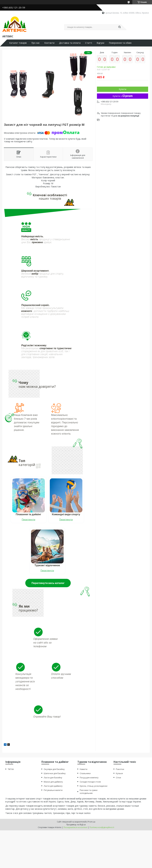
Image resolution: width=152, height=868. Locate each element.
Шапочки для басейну (55, 773)
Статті (89, 43)
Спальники (85, 773)
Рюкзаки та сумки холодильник (89, 791)
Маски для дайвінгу (53, 782)
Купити (123, 89)
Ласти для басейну (53, 777)
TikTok (11, 769)
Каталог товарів (18, 43)
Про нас (36, 43)
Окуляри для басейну (54, 769)
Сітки (118, 777)
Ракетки (120, 769)
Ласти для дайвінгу (53, 786)
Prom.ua (92, 822)
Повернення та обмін (120, 43)
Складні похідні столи (90, 782)
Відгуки (100, 43)
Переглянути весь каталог (48, 583)
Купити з (123, 96)
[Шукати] (119, 27)
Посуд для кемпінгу (89, 777)
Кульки (119, 773)
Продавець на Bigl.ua (76, 825)
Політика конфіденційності (102, 827)
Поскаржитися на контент (76, 827)
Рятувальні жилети (53, 790)
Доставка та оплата (70, 43)
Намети (84, 769)
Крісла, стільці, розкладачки (94, 786)
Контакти (49, 43)
